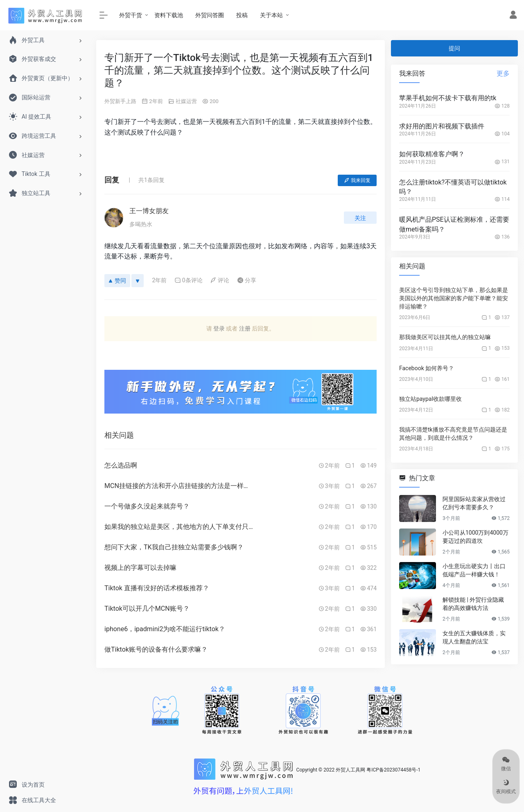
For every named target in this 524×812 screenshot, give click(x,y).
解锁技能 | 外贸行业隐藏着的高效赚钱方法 (473, 604)
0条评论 (189, 280)
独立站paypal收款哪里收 (430, 399)
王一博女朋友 (149, 211)
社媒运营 (186, 101)
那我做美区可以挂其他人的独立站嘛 (445, 337)
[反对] (138, 281)
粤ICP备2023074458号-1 (393, 770)
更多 (503, 73)
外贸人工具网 (350, 770)
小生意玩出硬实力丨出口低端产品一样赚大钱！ (474, 570)
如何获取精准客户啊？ (432, 154)
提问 (454, 48)
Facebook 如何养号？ (427, 368)
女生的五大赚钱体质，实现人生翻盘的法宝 (474, 637)
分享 (247, 280)
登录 (219, 328)
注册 (245, 328)
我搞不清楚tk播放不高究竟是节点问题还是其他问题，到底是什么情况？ (453, 434)
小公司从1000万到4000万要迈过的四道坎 (475, 537)
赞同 (117, 281)
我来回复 (357, 180)
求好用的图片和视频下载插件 (442, 126)
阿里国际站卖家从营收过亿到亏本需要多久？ (474, 503)
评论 (220, 280)
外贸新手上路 (120, 101)
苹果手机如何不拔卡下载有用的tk (448, 98)
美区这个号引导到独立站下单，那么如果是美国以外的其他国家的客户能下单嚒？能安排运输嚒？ (454, 298)
